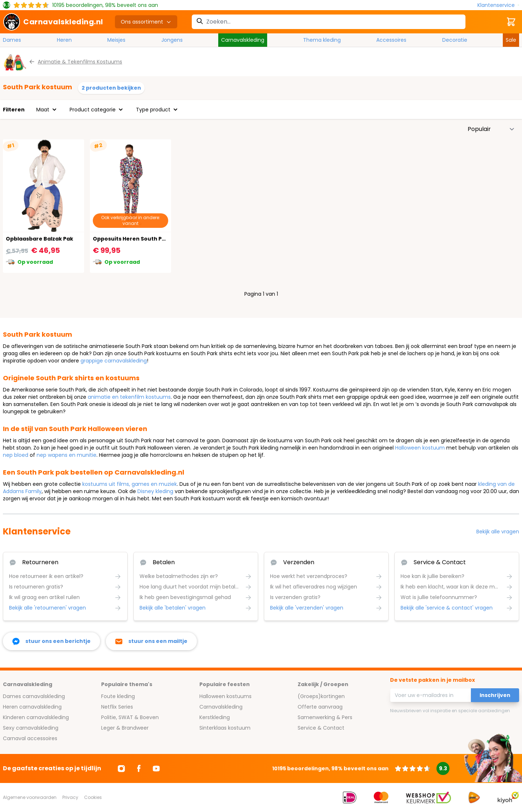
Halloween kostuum (420, 448)
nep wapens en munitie (67, 455)
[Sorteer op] (491, 129)
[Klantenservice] (498, 5)
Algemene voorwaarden (30, 797)
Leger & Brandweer (125, 728)
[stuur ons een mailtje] (151, 641)
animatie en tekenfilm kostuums (129, 397)
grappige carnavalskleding (114, 361)
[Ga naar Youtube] (156, 768)
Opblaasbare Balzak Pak (40, 239)
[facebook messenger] (51, 641)
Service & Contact (321, 728)
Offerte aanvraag (320, 707)
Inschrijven (495, 695)
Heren (64, 40)
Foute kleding (118, 696)
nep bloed (16, 455)
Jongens (172, 40)
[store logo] (53, 22)
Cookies (93, 797)
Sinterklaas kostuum (225, 728)
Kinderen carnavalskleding (36, 717)
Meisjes (116, 40)
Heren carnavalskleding (32, 707)
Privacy (70, 797)
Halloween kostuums (225, 696)
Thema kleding (322, 40)
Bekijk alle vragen (498, 532)
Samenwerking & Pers (325, 717)
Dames (12, 40)
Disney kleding (155, 491)
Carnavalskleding (243, 40)
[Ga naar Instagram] (121, 768)
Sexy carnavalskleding (31, 728)
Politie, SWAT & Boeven (130, 717)
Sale (511, 40)
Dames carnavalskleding (34, 696)
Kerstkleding (215, 717)
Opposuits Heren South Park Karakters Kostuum (160, 239)
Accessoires (391, 40)
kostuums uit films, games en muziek (130, 484)
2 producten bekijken (111, 88)
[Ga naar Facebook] (139, 768)
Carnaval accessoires (30, 738)
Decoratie (455, 40)
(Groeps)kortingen (321, 696)
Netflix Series (117, 707)
